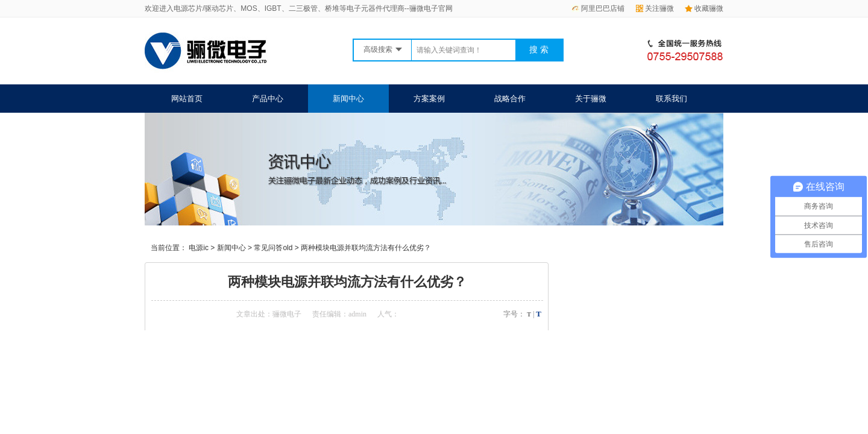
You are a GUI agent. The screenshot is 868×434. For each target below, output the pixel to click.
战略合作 (510, 99)
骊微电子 (287, 314)
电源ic (199, 248)
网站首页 (187, 99)
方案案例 (429, 99)
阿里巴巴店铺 (598, 8)
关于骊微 (591, 99)
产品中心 (268, 99)
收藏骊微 (704, 8)
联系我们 (671, 99)
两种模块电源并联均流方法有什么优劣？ (366, 248)
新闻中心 (348, 99)
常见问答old (273, 248)
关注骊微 (655, 8)
